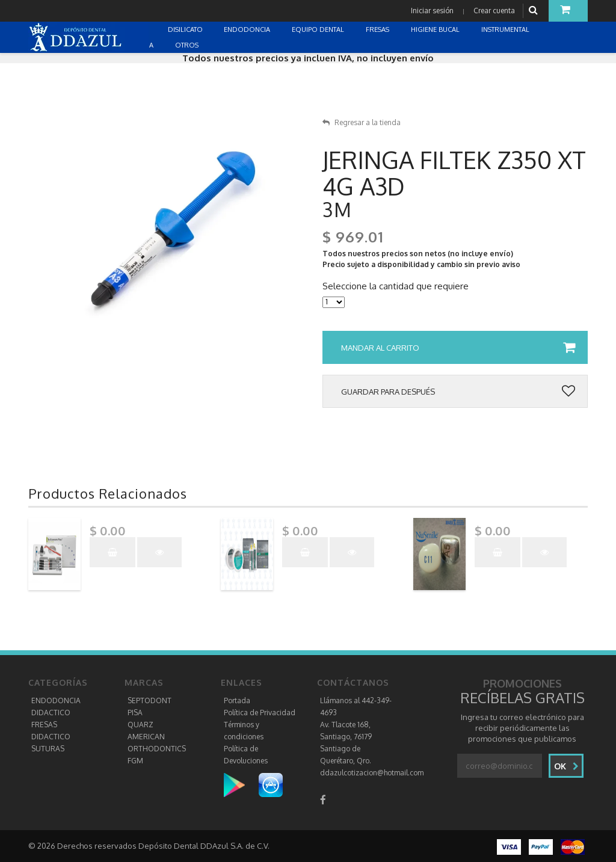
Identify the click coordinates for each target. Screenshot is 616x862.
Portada (237, 700)
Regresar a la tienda (362, 122)
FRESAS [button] (378, 29)
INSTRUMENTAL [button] (506, 29)
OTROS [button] (188, 45)
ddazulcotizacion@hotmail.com (372, 773)
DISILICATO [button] (186, 29)
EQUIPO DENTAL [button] (319, 29)
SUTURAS (48, 749)
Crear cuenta (494, 11)
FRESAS (44, 725)
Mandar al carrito (458, 348)
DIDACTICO (51, 713)
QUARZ (140, 725)
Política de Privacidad (260, 713)
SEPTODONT (149, 700)
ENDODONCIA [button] (248, 29)
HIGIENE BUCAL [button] (436, 29)
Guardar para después (458, 392)
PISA (135, 713)
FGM (135, 761)
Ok (566, 766)
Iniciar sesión (432, 11)
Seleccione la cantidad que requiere (396, 286)
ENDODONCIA (56, 700)
